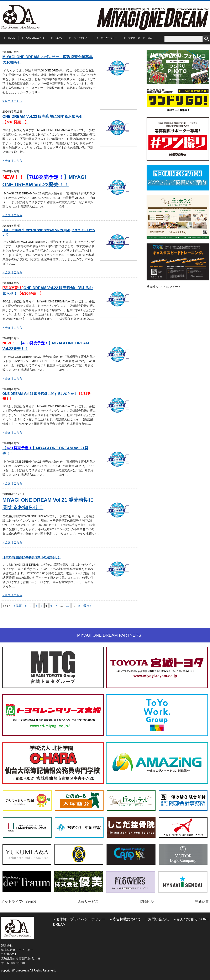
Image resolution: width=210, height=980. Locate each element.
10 (68, 606)
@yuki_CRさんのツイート (164, 287)
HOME (12, 38)
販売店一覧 (134, 38)
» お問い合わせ (157, 919)
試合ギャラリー (109, 38)
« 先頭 (17, 606)
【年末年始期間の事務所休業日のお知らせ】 (32, 557)
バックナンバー (82, 38)
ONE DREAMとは (35, 38)
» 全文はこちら (12, 101)
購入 (150, 38)
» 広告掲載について (125, 919)
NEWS (59, 38)
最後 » (88, 606)
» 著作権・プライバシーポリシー (79, 919)
